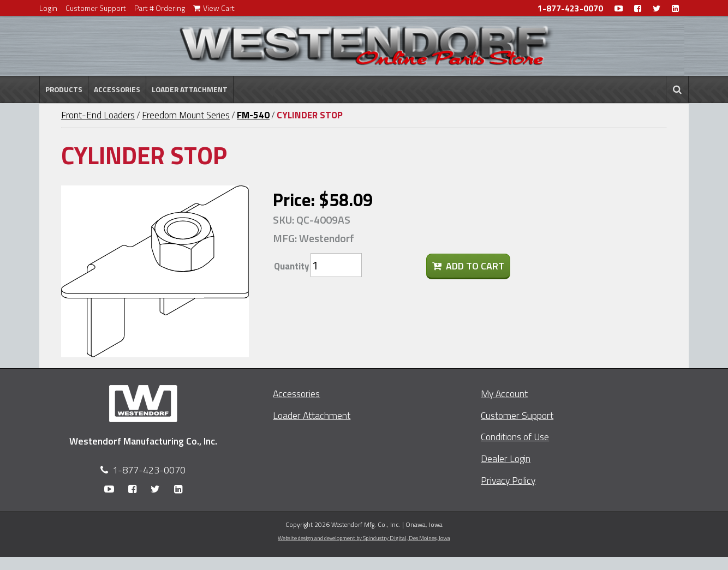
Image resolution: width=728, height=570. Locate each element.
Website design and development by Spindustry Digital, (364, 538)
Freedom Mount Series (186, 115)
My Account (504, 394)
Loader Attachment (190, 89)
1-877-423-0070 (570, 8)
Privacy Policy (508, 480)
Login (48, 8)
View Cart (214, 8)
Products (64, 89)
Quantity (291, 266)
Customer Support (96, 8)
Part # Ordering (160, 8)
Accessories (117, 89)
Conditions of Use (515, 437)
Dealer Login (506, 458)
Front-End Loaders (98, 115)
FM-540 (253, 115)
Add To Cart (468, 266)
